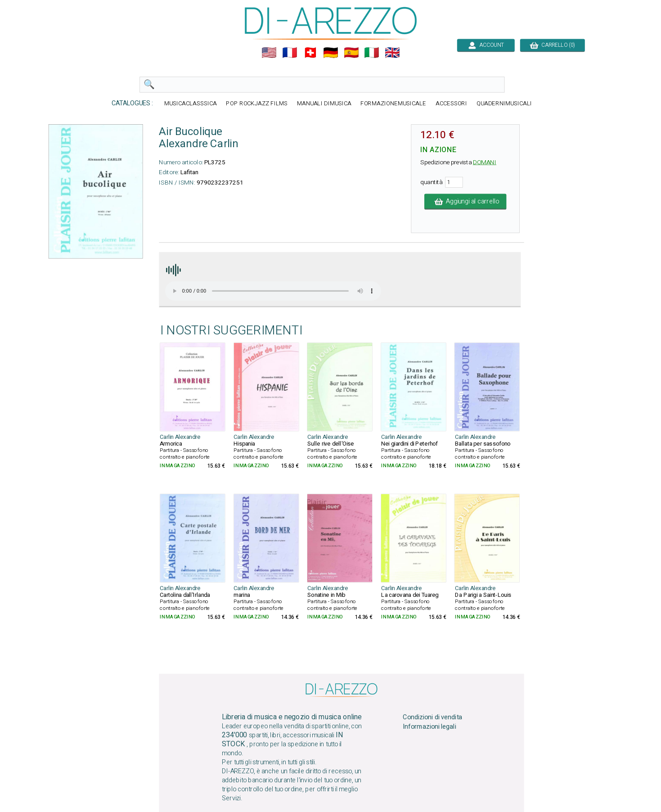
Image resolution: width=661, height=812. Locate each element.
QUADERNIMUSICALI (504, 104)
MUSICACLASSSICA (190, 104)
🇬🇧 (392, 53)
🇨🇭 (310, 53)
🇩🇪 (331, 53)
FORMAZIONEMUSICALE (393, 104)
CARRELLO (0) (552, 45)
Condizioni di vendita (432, 717)
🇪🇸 (351, 53)
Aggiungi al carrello (465, 202)
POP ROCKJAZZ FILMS (257, 104)
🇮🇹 (372, 53)
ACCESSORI (451, 104)
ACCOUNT (486, 45)
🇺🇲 (269, 53)
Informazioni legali (429, 727)
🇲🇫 (290, 53)
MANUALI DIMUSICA (324, 104)
